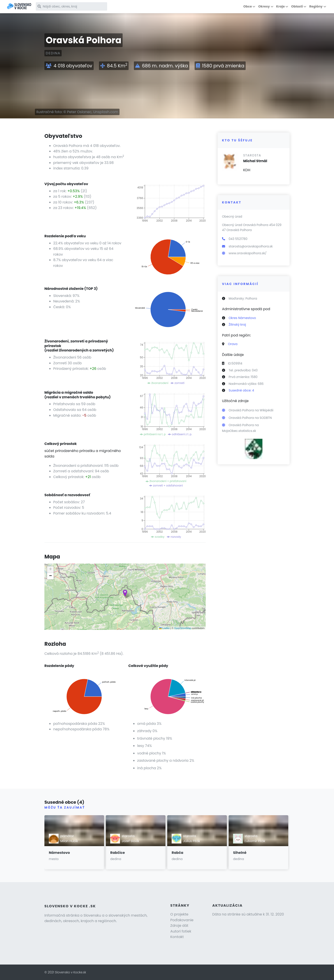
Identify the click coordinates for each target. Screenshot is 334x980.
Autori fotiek (181, 931)
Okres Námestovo (242, 318)
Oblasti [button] (297, 6)
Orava (233, 344)
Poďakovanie (182, 920)
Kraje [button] (280, 6)
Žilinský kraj (237, 325)
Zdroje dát (179, 926)
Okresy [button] (264, 6)
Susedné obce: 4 (241, 390)
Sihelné (240, 853)
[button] (125, 593)
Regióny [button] (316, 6)
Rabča (177, 853)
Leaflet (164, 628)
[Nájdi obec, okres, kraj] (75, 6)
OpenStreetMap (183, 628)
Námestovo (59, 853)
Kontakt (177, 937)
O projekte (179, 914)
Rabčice (118, 853)
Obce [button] (248, 6)
